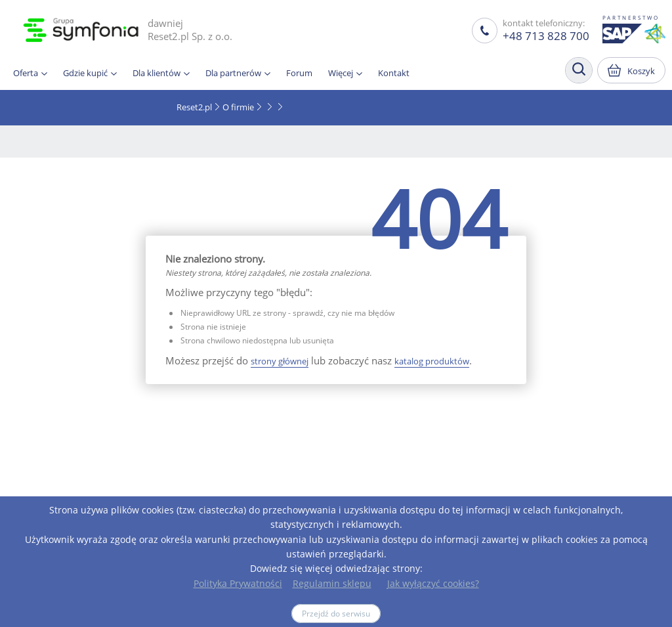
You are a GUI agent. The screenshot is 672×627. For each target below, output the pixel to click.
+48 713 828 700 (546, 36)
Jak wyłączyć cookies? (433, 583)
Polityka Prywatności (238, 583)
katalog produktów (432, 361)
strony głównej (280, 361)
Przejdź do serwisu (336, 614)
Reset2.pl (194, 107)
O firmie (238, 107)
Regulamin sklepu (332, 583)
